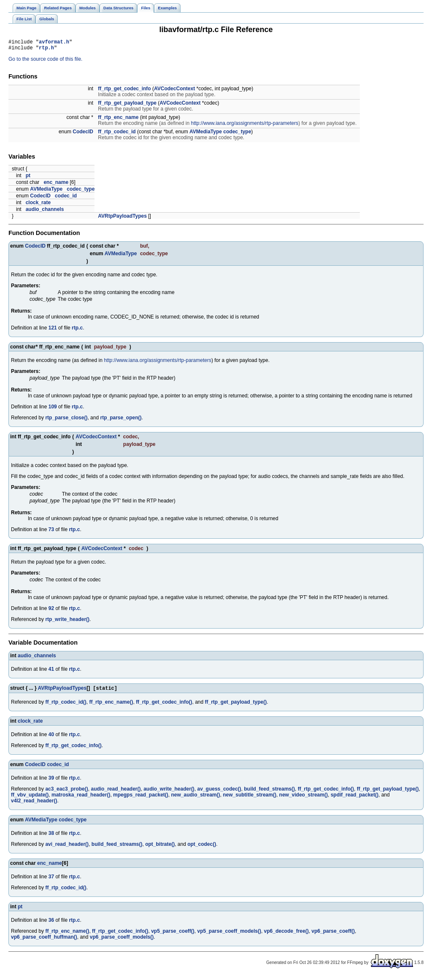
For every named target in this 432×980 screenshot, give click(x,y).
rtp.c (77, 330)
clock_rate (38, 205)
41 (51, 672)
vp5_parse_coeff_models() (229, 934)
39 (51, 781)
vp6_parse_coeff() (333, 934)
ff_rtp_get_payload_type (127, 105)
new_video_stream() (304, 798)
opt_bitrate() (160, 848)
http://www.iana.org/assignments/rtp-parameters (244, 126)
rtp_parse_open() (121, 420)
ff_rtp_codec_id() (66, 705)
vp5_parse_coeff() (173, 934)
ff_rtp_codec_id (117, 134)
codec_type (237, 134)
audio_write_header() (169, 792)
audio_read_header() (116, 792)
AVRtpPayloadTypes (122, 219)
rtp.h (46, 50)
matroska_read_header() (81, 798)
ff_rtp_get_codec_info (124, 91)
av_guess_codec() (219, 792)
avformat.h (54, 43)
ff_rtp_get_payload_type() (236, 705)
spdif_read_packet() (355, 798)
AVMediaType (206, 134)
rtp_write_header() (67, 622)
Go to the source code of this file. (45, 62)
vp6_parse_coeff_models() (122, 940)
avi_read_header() (67, 848)
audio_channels (45, 212)
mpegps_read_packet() (141, 798)
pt (28, 178)
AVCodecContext (174, 91)
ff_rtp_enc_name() (111, 705)
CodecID (83, 134)
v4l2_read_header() (34, 804)
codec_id (66, 198)
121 (53, 330)
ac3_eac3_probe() (66, 792)
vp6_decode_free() (286, 934)
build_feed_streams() (269, 792)
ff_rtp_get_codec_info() (164, 705)
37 (51, 880)
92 (51, 611)
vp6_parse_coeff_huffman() (44, 940)
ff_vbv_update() (30, 798)
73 (51, 532)
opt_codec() (202, 848)
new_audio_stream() (195, 798)
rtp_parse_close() (66, 420)
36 (51, 923)
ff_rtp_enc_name (118, 120)
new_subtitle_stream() (250, 798)
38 (51, 837)
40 (51, 738)
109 (53, 409)
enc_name (56, 185)
